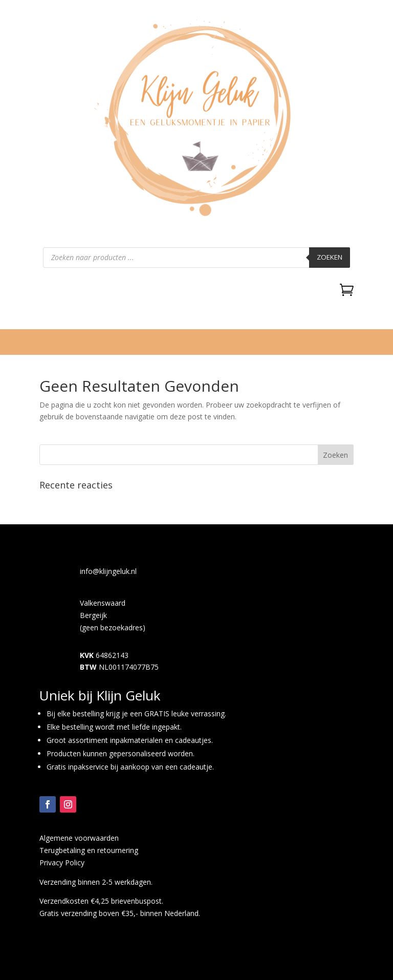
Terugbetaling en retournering (89, 850)
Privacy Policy (62, 862)
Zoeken (330, 257)
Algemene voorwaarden (79, 838)
